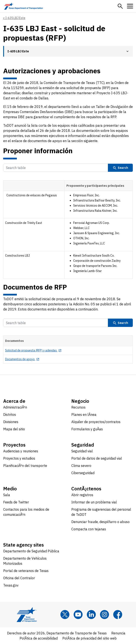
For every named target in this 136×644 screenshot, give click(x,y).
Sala (7, 495)
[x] (65, 615)
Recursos (78, 407)
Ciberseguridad (83, 473)
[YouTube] (78, 615)
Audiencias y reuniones (21, 451)
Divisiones (11, 422)
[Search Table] (56, 168)
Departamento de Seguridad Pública (31, 551)
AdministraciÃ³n (15, 407)
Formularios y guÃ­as (87, 429)
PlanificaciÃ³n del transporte (25, 466)
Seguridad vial (82, 451)
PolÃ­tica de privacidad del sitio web (89, 638)
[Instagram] (105, 615)
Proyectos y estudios (19, 458)
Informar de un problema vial (94, 502)
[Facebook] (118, 615)
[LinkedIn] (91, 615)
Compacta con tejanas (89, 529)
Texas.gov (11, 585)
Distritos (10, 415)
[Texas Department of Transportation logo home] (24, 6)
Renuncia (118, 633)
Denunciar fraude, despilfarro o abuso (100, 522)
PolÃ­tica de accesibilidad (39, 638)
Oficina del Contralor (19, 578)
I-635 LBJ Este (15, 18)
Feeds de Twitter (16, 502)
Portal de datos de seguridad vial (97, 458)
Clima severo (81, 466)
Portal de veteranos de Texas (26, 571)
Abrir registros (82, 495)
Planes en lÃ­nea (84, 415)
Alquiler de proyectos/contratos (96, 422)
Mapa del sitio (14, 429)
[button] (120, 6)
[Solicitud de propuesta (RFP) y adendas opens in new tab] (33, 350)
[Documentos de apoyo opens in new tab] (22, 359)
